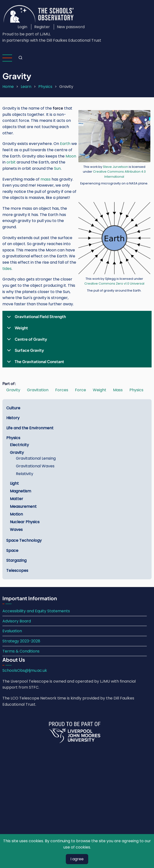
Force (80, 390)
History (13, 418)
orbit (11, 162)
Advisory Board (17, 621)
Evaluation (12, 631)
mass (46, 179)
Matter (17, 499)
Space (12, 551)
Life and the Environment (30, 428)
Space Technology (24, 540)
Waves (16, 530)
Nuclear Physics (25, 522)
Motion (16, 514)
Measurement (23, 506)
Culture (13, 408)
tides (7, 269)
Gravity (13, 390)
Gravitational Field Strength (36, 318)
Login (22, 27)
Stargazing (16, 560)
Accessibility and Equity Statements (36, 611)
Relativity (25, 474)
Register (42, 27)
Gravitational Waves (35, 466)
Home (8, 87)
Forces (62, 390)
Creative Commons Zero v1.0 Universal (114, 284)
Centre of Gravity (26, 341)
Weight (17, 330)
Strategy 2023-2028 (21, 641)
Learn (26, 87)
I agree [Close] (77, 859)
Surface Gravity (25, 352)
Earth (65, 144)
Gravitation (38, 390)
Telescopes (17, 571)
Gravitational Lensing (36, 458)
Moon (71, 156)
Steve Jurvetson (115, 167)
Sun (57, 168)
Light (14, 483)
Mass (118, 390)
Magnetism (20, 491)
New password (71, 27)
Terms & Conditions (21, 651)
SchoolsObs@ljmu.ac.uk (25, 670)
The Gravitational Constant (35, 363)
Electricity (19, 445)
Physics (45, 87)
